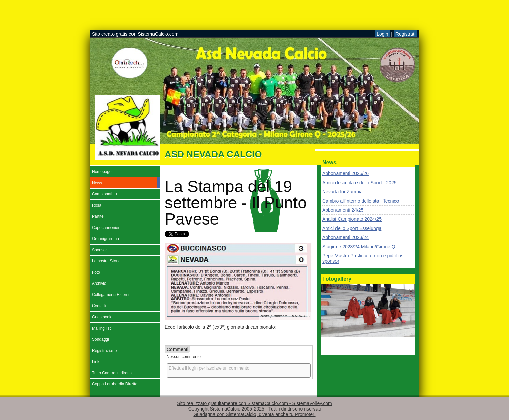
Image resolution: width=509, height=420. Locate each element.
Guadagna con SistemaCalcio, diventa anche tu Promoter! (254, 414)
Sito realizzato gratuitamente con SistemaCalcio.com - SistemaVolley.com (254, 403)
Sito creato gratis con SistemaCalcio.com (135, 34)
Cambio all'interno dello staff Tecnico (361, 201)
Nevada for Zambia (342, 192)
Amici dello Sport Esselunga (352, 228)
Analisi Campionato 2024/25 (352, 219)
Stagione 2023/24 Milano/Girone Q (359, 247)
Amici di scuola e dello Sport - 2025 (359, 183)
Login (382, 34)
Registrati (405, 34)
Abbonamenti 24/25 (343, 210)
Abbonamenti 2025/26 (345, 173)
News (329, 162)
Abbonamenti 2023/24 (345, 237)
